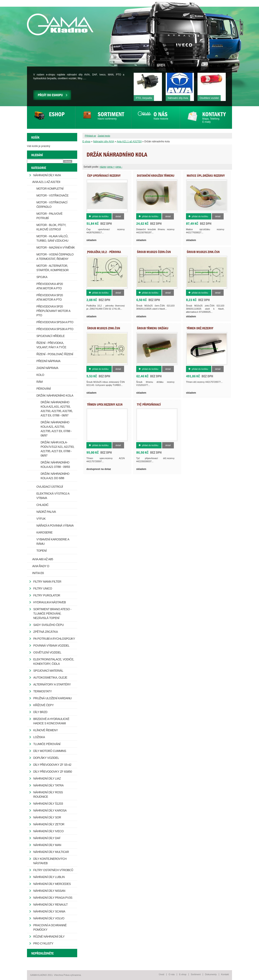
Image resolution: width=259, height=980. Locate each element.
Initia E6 (38, 573)
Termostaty (43, 691)
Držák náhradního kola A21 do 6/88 (55, 476)
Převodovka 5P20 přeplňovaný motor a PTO (53, 311)
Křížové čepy (43, 705)
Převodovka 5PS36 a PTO (55, 329)
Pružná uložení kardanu (52, 698)
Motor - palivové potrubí (49, 216)
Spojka (42, 277)
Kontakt (225, 974)
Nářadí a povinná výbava (55, 526)
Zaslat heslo (104, 136)
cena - (119, 167)
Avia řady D (41, 566)
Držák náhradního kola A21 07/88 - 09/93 (55, 465)
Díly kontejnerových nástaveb (50, 861)
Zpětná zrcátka (46, 632)
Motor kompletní (50, 189)
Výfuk (41, 519)
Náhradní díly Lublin (49, 877)
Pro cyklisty (43, 943)
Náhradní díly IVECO (48, 831)
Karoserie (44, 532)
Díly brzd (40, 712)
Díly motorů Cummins (50, 751)
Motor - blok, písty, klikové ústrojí (51, 227)
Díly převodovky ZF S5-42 (52, 765)
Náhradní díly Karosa (50, 810)
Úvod (162, 974)
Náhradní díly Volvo (49, 918)
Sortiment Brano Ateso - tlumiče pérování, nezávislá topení (52, 614)
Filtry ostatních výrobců (53, 870)
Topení (42, 551)
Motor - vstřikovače (52, 195)
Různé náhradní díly (49, 937)
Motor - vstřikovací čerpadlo (52, 205)
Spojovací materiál (48, 671)
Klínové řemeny (46, 730)
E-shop (86, 142)
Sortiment (196, 974)
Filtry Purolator (47, 595)
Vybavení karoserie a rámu (53, 542)
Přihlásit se (90, 136)
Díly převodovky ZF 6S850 (53, 772)
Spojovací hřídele (51, 336)
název (103, 167)
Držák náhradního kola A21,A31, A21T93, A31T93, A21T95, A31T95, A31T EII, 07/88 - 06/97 (57, 409)
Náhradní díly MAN (47, 845)
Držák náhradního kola (55, 396)
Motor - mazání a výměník (56, 248)
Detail (118, 216)
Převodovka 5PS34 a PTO (55, 322)
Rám (40, 382)
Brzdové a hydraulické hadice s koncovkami (51, 721)
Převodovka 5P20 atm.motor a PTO (50, 297)
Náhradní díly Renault (51, 905)
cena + (111, 167)
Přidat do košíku (100, 216)
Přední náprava (48, 361)
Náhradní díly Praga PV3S (53, 898)
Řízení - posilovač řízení (55, 354)
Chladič (42, 505)
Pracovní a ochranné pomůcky (50, 927)
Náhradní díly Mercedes (52, 884)
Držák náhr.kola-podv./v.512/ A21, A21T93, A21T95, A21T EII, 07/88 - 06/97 (57, 449)
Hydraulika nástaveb (50, 602)
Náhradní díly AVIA (104, 142)
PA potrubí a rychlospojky (54, 639)
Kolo (40, 375)
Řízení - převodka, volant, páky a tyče (51, 345)
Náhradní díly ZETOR (49, 824)
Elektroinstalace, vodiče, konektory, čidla (54, 662)
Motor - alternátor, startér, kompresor (53, 268)
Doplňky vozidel (46, 758)
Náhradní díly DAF (47, 838)
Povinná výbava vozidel (51, 646)
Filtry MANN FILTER (47, 582)
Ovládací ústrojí (50, 487)
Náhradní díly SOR (47, 817)
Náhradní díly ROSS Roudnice (48, 794)
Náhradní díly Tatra (48, 785)
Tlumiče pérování (47, 744)
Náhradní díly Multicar (51, 852)
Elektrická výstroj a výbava (53, 496)
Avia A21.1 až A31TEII (129, 142)
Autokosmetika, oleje (50, 678)
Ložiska (39, 737)
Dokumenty (211, 974)
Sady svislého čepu (49, 625)
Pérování (44, 389)
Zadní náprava (47, 368)
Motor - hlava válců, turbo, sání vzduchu (52, 238)
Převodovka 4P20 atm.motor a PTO (50, 286)
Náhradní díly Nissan (49, 891)
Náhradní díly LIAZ (47, 778)
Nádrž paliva (46, 512)
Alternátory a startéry (52, 684)
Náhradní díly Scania (49, 911)
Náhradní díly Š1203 (48, 804)
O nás (172, 974)
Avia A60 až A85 (43, 559)
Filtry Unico (43, 588)
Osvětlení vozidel (47, 652)
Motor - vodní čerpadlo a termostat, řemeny (55, 257)
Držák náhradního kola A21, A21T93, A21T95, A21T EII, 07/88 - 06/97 (56, 429)
